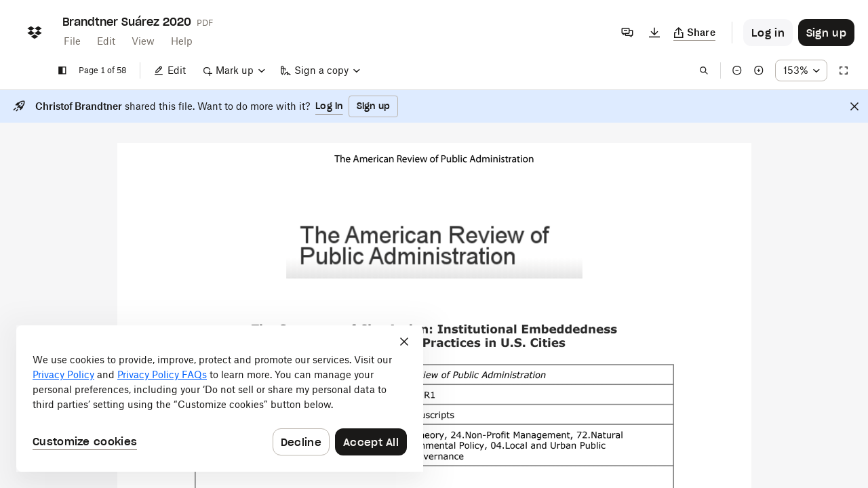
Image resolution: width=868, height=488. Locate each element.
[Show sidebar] (62, 70)
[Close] (854, 106)
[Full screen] (844, 70)
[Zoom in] (759, 70)
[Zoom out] (737, 70)
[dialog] (220, 399)
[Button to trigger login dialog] (768, 33)
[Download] (654, 33)
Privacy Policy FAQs (162, 374)
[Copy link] (695, 33)
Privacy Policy (63, 374)
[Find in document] (704, 70)
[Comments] (627, 33)
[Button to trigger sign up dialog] (826, 33)
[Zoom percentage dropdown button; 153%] (801, 70)
